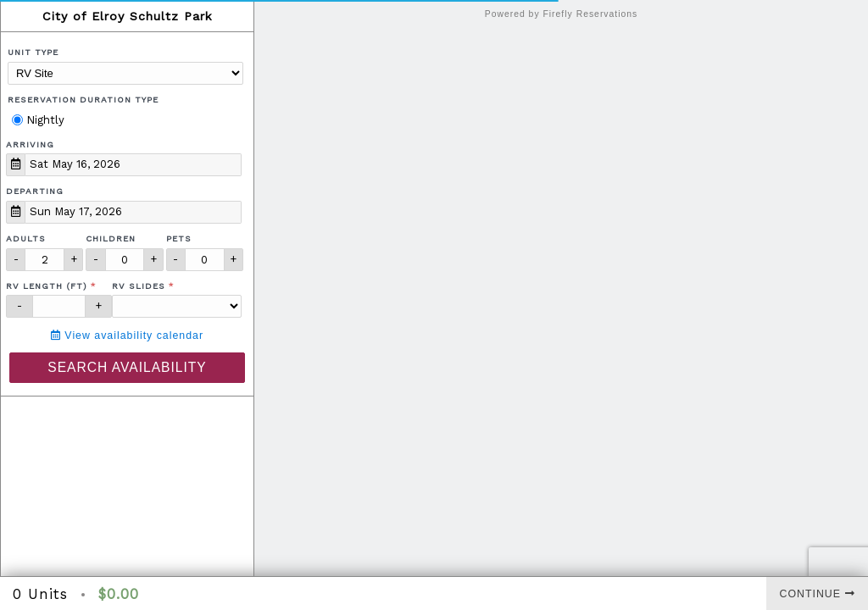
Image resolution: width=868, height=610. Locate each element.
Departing (35, 191)
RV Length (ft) (47, 286)
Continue (818, 594)
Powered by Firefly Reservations (562, 14)
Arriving (30, 144)
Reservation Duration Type (83, 100)
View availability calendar (127, 335)
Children (111, 238)
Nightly (38, 120)
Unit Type (33, 52)
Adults (26, 238)
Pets (179, 238)
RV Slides (139, 286)
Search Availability (127, 367)
